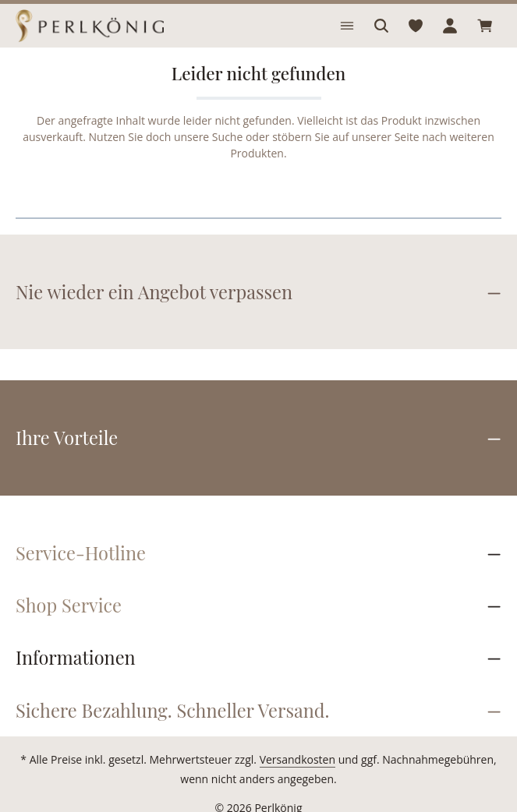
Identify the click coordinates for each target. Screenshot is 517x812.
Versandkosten (282, 743)
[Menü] (347, 26)
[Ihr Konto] (450, 26)
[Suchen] (381, 26)
